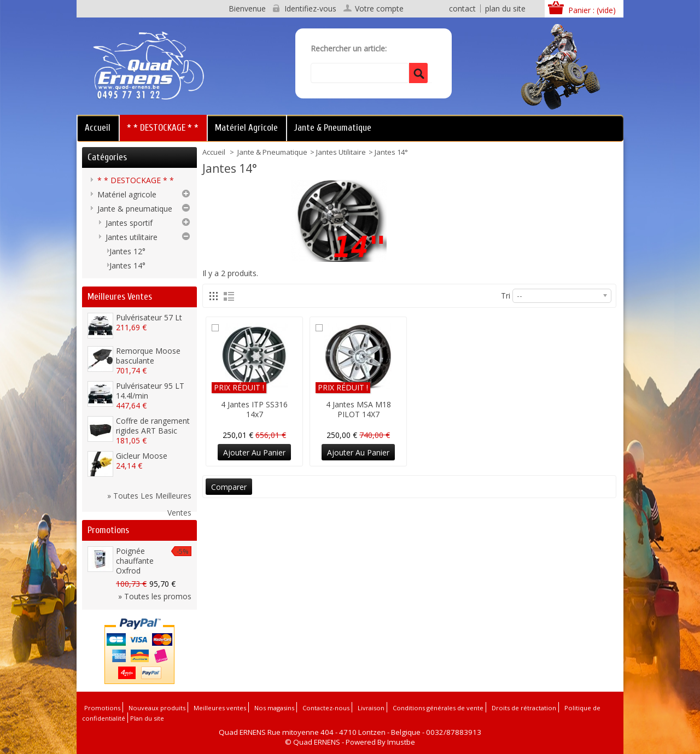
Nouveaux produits (157, 708)
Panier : (592, 10)
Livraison (371, 708)
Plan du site (147, 718)
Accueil (98, 128)
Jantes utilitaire (341, 152)
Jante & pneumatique (333, 128)
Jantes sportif (129, 223)
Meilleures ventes (120, 297)
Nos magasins (274, 708)
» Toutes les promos (155, 596)
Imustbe (401, 742)
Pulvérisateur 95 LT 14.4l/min (150, 391)
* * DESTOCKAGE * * (163, 128)
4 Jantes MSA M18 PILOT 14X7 (358, 409)
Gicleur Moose (142, 456)
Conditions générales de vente (438, 708)
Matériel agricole (246, 128)
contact (462, 8)
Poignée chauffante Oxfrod (135, 561)
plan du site (505, 8)
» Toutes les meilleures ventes (149, 497)
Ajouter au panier (254, 452)
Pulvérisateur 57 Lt (149, 317)
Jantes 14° (127, 265)
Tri (506, 296)
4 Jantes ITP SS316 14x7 (254, 409)
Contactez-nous (326, 708)
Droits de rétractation (524, 708)
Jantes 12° (127, 251)
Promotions (108, 530)
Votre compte (379, 9)
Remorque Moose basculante (148, 356)
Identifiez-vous (310, 9)
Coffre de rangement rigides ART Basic (153, 426)
